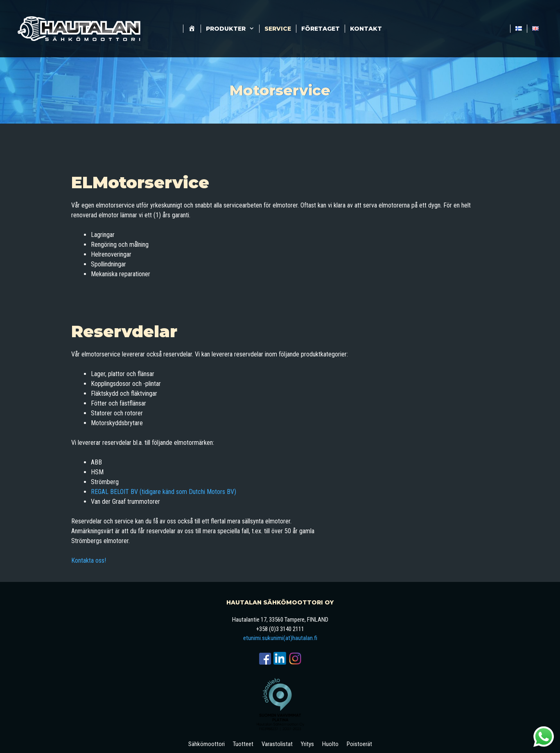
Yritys (307, 744)
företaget (321, 29)
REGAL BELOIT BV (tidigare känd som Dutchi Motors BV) (164, 492)
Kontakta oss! (89, 560)
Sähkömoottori (207, 744)
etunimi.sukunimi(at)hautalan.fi (280, 638)
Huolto (330, 744)
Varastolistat (277, 744)
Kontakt (366, 29)
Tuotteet (243, 744)
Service (278, 29)
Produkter (233, 29)
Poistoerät (359, 744)
